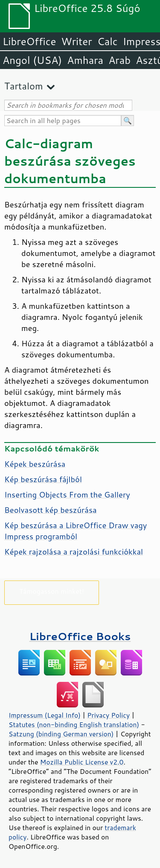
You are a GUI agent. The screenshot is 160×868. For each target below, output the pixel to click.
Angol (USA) (32, 60)
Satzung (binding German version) (61, 734)
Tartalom (24, 86)
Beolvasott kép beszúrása (51, 510)
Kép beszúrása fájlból (43, 479)
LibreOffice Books (80, 636)
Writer (76, 41)
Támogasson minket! (52, 591)
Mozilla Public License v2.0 (82, 762)
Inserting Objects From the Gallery (67, 494)
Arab (119, 60)
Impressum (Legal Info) (45, 715)
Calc (108, 41)
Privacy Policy (108, 715)
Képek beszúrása (35, 464)
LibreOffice (29, 41)
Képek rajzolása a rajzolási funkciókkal (74, 552)
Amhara (85, 60)
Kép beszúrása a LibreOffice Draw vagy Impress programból (76, 531)
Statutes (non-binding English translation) (74, 724)
